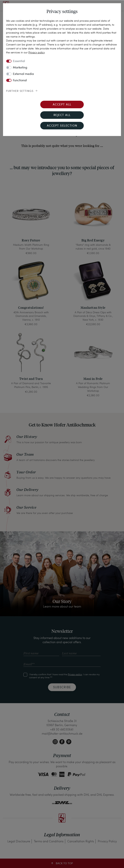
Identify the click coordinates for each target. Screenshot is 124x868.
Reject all (62, 115)
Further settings (20, 91)
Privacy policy (36, 52)
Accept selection (62, 126)
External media (23, 74)
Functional (20, 81)
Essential (19, 61)
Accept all (62, 105)
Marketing (20, 68)
